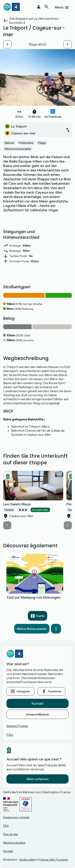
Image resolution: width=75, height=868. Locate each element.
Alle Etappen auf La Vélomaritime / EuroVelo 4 (34, 21)
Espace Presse (17, 726)
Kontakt (38, 703)
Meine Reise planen (32, 629)
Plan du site (11, 834)
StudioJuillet (27, 860)
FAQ (10, 735)
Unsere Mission (38, 714)
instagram (23, 691)
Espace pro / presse (16, 817)
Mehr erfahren (38, 779)
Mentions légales (14, 843)
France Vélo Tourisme (54, 860)
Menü (59, 7)
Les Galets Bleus (17, 504)
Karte (40, 616)
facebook (55, 691)
